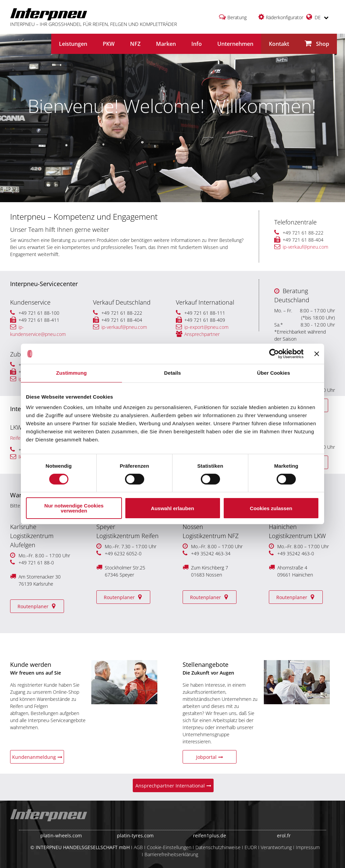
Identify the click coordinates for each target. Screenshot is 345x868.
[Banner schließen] (317, 354)
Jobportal (210, 757)
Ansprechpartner (198, 334)
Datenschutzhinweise (218, 847)
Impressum (308, 847)
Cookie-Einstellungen (169, 847)
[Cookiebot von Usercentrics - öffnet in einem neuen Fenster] (274, 354)
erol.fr (284, 835)
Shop (317, 44)
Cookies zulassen (271, 508)
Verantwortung (276, 847)
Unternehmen (235, 44)
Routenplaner (37, 606)
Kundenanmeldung (37, 757)
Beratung (237, 17)
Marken (166, 44)
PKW (109, 44)
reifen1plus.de (210, 835)
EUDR (251, 847)
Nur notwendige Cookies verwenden (74, 508)
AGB (138, 847)
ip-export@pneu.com (202, 327)
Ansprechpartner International (173, 786)
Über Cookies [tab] (274, 373)
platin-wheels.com (61, 835)
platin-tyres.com (135, 835)
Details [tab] (172, 373)
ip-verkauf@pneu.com (301, 247)
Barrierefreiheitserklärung (171, 854)
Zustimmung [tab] (72, 373)
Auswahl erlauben (172, 508)
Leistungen (73, 44)
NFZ (135, 44)
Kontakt (279, 44)
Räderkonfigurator (285, 17)
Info (197, 44)
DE (317, 17)
